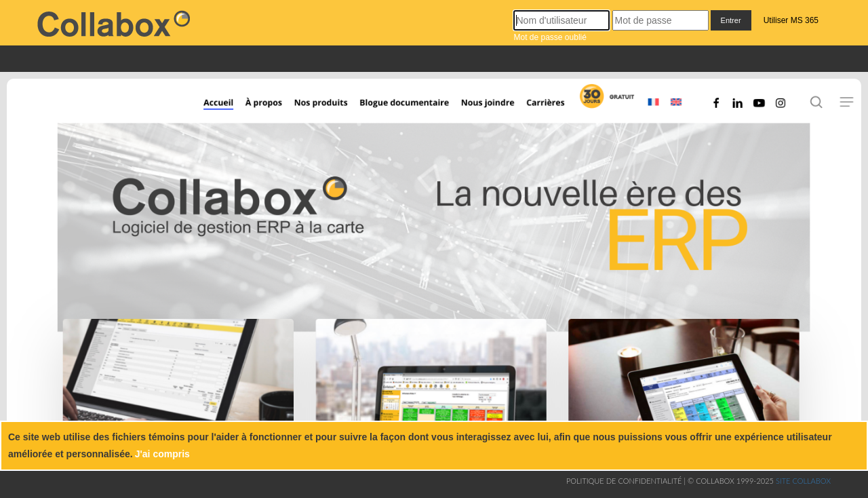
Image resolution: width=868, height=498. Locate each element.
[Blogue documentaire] (416, 103)
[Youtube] (758, 103)
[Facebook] (716, 103)
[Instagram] (784, 103)
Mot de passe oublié (550, 37)
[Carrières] (554, 103)
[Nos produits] (318, 103)
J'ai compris (162, 454)
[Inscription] (605, 103)
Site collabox (803, 481)
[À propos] (262, 103)
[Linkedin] (742, 103)
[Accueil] (208, 103)
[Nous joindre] (494, 103)
